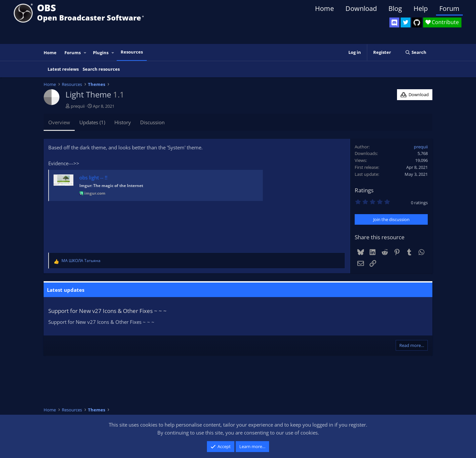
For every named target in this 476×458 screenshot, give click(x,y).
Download (361, 8)
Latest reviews (63, 69)
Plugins (101, 53)
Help (421, 8)
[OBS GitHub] (417, 22)
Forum (449, 8)
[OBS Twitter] (406, 22)
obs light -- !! (93, 177)
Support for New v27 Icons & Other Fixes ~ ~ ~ (107, 311)
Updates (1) (92, 122)
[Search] (416, 52)
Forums (73, 53)
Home (324, 8)
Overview (59, 122)
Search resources (101, 69)
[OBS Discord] (394, 22)
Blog (395, 8)
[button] (85, 53)
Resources (132, 52)
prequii (78, 106)
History (123, 122)
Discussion (152, 122)
